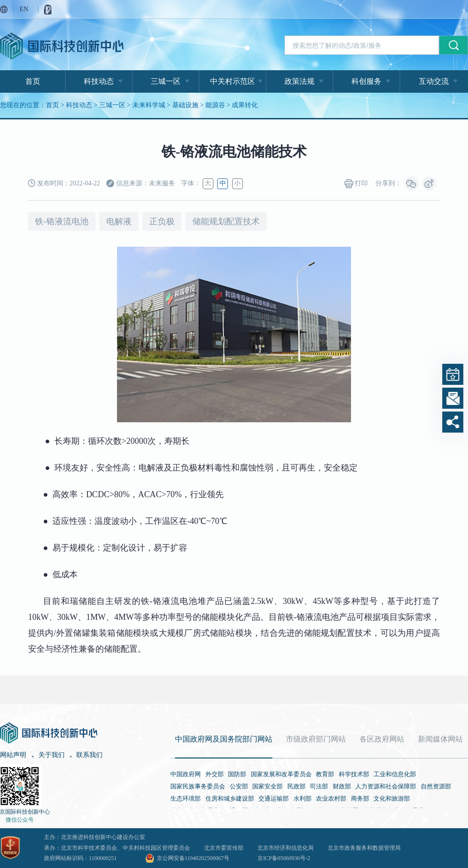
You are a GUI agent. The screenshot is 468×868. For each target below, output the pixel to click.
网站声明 (13, 755)
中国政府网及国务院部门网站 (224, 739)
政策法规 (300, 81)
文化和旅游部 (392, 798)
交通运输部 (274, 798)
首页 (33, 81)
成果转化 (245, 105)
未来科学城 (149, 105)
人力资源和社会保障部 (386, 786)
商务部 (360, 798)
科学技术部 (354, 774)
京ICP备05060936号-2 (284, 858)
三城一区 (166, 81)
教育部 (325, 774)
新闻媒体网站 (440, 739)
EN (24, 9)
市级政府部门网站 (316, 739)
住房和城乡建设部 (230, 798)
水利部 (303, 798)
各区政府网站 (382, 739)
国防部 (237, 774)
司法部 (319, 786)
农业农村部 (331, 798)
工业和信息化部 (395, 774)
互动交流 (434, 81)
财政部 (342, 786)
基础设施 (185, 105)
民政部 (296, 786)
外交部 (215, 774)
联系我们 (89, 755)
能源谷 (215, 105)
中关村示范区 (233, 81)
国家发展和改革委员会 (281, 774)
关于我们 (51, 755)
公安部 (239, 786)
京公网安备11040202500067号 (193, 858)
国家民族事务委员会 (198, 786)
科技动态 (99, 81)
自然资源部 (436, 786)
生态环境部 (186, 798)
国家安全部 (267, 786)
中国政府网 (186, 774)
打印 (356, 184)
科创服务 (366, 81)
